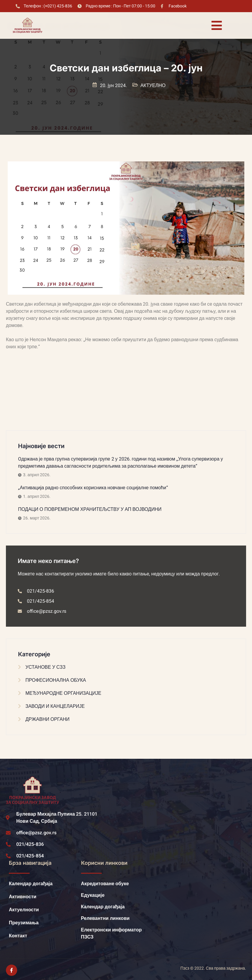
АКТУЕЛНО (153, 86)
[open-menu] (217, 25)
